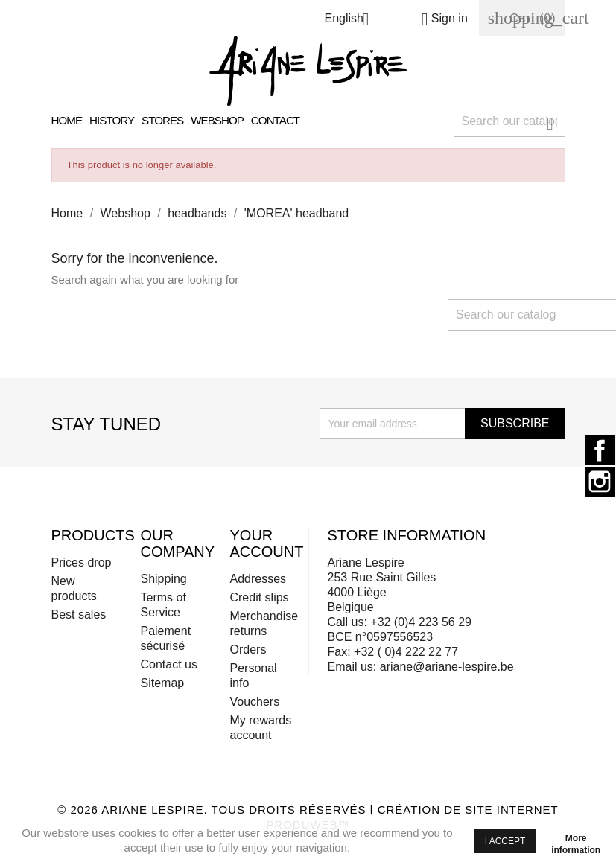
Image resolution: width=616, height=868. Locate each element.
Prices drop (82, 562)
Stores (162, 120)
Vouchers (254, 702)
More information (576, 840)
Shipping (163, 579)
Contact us (168, 664)
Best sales (79, 615)
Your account (266, 543)
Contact (275, 120)
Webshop (217, 120)
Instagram (600, 482)
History (112, 120)
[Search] (509, 121)
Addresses (258, 579)
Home (67, 120)
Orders (248, 650)
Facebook (600, 450)
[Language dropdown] (352, 20)
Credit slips (259, 597)
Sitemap (162, 683)
